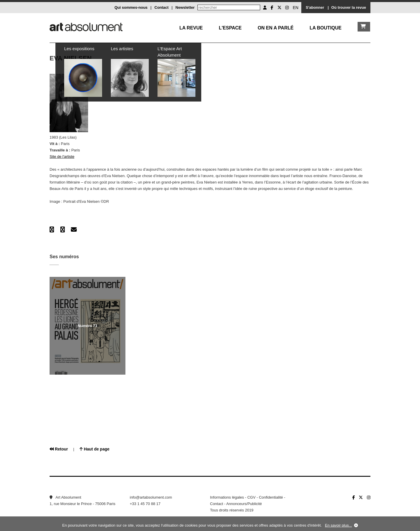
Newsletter (185, 7)
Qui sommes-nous (131, 7)
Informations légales (227, 497)
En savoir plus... (338, 525)
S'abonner (315, 7)
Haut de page (95, 449)
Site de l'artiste (62, 157)
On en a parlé (275, 28)
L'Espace (230, 28)
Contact (162, 7)
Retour (59, 449)
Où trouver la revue (349, 7)
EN (296, 8)
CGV (251, 497)
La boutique (325, 28)
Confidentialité (271, 497)
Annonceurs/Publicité (244, 504)
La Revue (191, 28)
